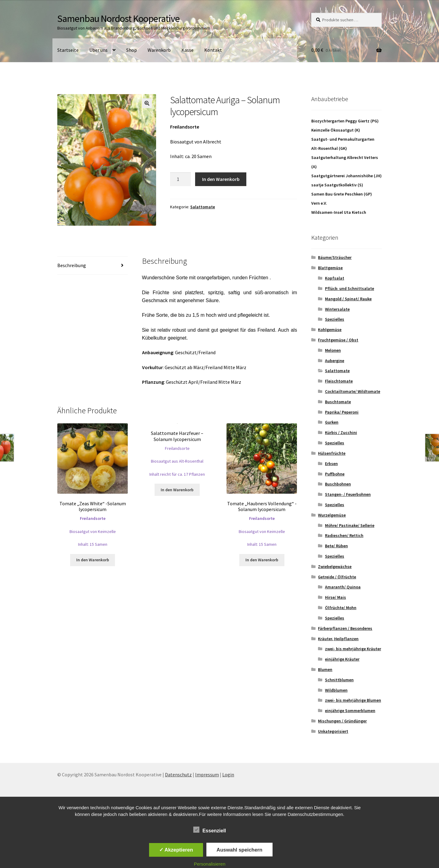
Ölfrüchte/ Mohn (341, 608)
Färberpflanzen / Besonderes (345, 628)
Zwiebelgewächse (335, 566)
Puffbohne (335, 474)
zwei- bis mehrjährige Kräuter (353, 649)
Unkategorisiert (333, 731)
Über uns (98, 50)
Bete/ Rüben (336, 546)
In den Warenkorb (221, 179)
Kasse (187, 50)
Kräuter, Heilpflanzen (338, 639)
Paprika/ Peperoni (342, 412)
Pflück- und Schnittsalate (350, 288)
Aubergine (335, 361)
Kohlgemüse (330, 330)
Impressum (207, 774)
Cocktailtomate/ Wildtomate (353, 391)
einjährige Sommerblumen (350, 711)
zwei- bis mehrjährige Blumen (353, 700)
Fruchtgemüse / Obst (338, 340)
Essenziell (210, 830)
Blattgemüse (330, 268)
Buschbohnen (338, 484)
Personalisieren (210, 864)
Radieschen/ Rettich (344, 535)
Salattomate (203, 207)
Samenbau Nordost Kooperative (118, 19)
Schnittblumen (339, 680)
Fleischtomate (339, 381)
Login (228, 774)
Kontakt (213, 50)
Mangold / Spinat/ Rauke (348, 299)
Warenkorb (159, 50)
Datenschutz (178, 774)
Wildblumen (336, 690)
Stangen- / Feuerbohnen (348, 494)
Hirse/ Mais (335, 597)
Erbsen (331, 464)
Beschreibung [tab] (72, 265)
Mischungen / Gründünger (342, 721)
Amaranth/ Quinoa (343, 587)
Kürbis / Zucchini (341, 432)
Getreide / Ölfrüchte (337, 577)
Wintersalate (337, 309)
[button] (147, 103)
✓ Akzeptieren (176, 850)
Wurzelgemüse (332, 515)
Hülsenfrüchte (332, 453)
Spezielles (335, 319)
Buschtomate (338, 402)
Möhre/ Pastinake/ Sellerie (350, 525)
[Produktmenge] (180, 179)
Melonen (333, 350)
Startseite (68, 50)
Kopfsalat (335, 278)
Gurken (332, 422)
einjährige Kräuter (342, 659)
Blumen (325, 669)
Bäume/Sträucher (335, 257)
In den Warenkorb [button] (93, 560)
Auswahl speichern (239, 850)
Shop (132, 50)
